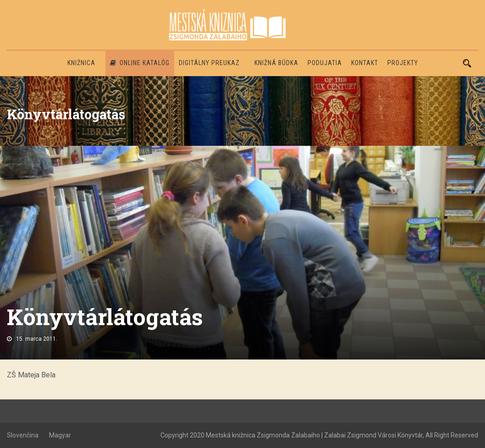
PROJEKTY (403, 63)
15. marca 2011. (37, 339)
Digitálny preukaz (209, 63)
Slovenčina (23, 435)
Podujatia (325, 63)
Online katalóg (140, 63)
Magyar (60, 435)
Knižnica (81, 63)
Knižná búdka (276, 63)
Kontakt (365, 63)
